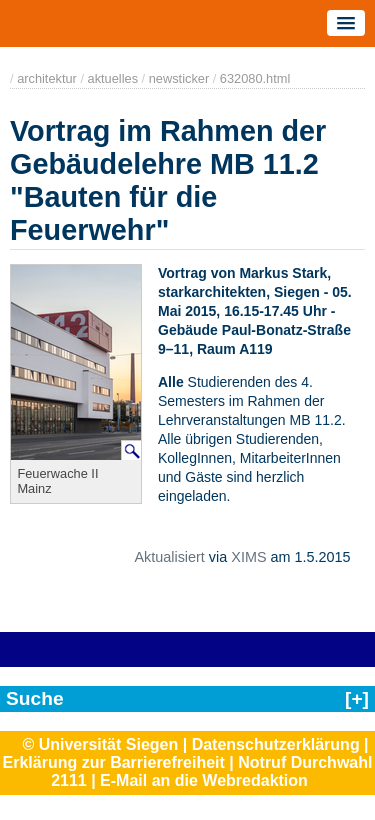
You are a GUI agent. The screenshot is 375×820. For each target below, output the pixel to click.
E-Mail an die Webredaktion (204, 780)
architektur (47, 78)
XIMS (248, 557)
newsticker (179, 78)
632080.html (255, 78)
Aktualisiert (169, 557)
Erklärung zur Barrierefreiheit (114, 762)
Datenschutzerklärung (276, 744)
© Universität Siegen (100, 744)
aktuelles (113, 78)
